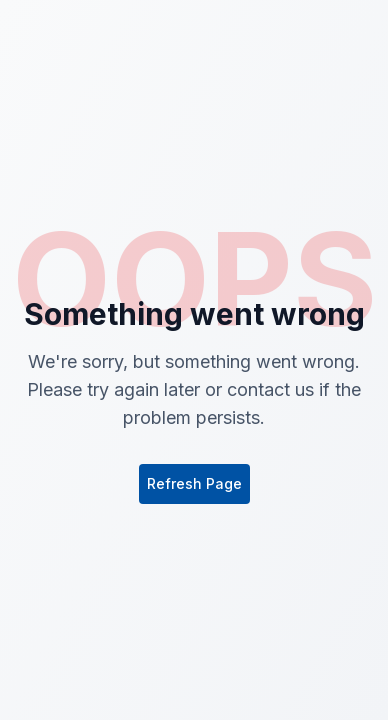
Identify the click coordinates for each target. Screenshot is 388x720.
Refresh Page (194, 483)
